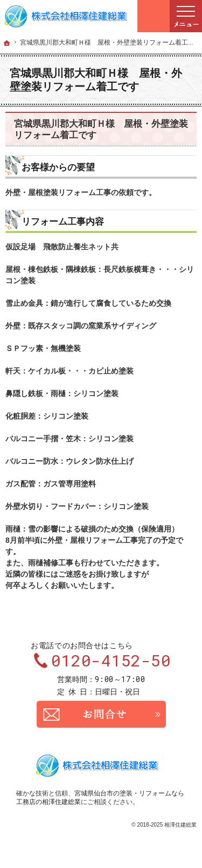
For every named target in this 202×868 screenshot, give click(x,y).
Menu (186, 16)
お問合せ (101, 714)
